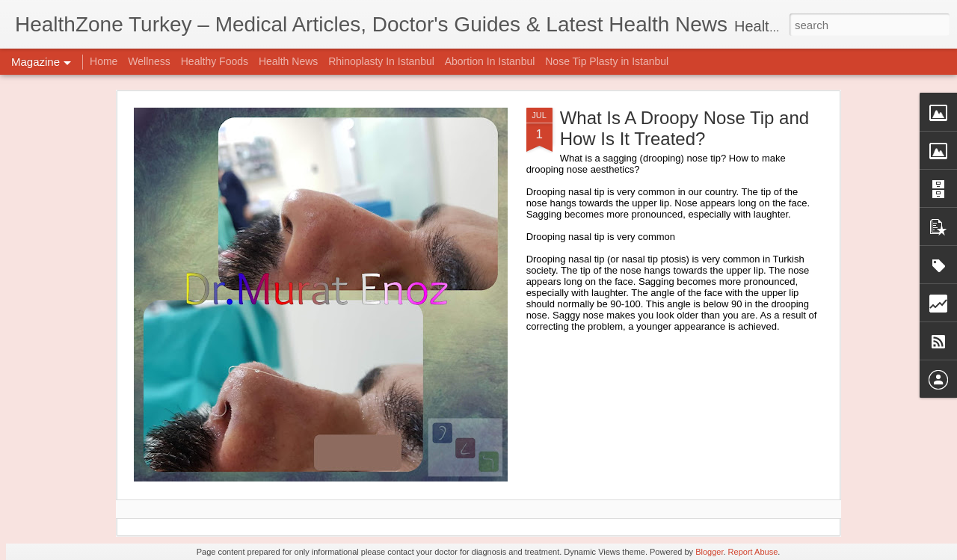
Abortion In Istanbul (490, 61)
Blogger (709, 552)
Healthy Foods (215, 61)
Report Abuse (753, 552)
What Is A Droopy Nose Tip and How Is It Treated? (685, 128)
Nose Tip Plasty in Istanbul (607, 61)
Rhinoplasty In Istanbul (381, 61)
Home (104, 61)
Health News (288, 61)
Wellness (149, 61)
